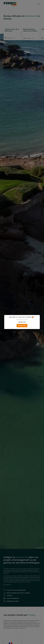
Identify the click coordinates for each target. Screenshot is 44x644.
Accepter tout (22, 326)
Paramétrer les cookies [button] (22, 319)
